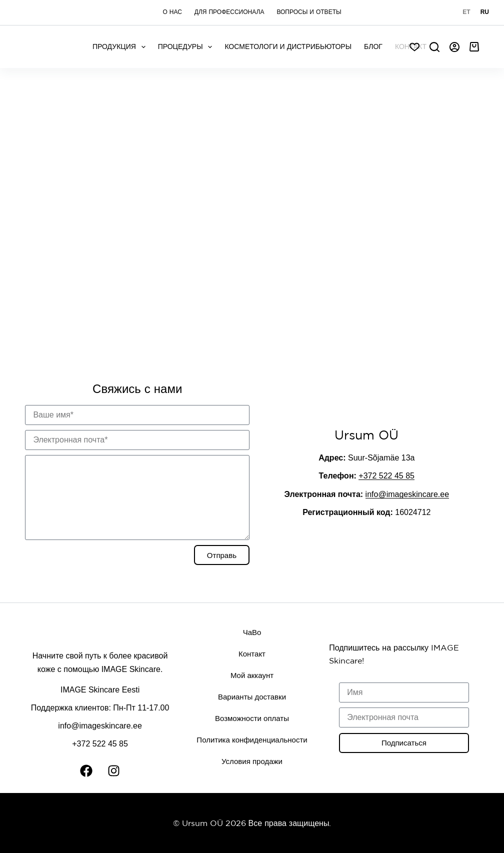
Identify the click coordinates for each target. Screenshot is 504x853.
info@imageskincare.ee (407, 494)
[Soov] (414, 47)
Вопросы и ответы (309, 12)
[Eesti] (466, 12)
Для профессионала (229, 12)
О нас (172, 12)
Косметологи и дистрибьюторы (288, 46)
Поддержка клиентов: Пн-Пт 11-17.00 (100, 708)
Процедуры (187, 47)
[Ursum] (252, 218)
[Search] (434, 47)
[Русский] (485, 12)
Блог (373, 46)
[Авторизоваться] (454, 47)
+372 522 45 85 (386, 476)
